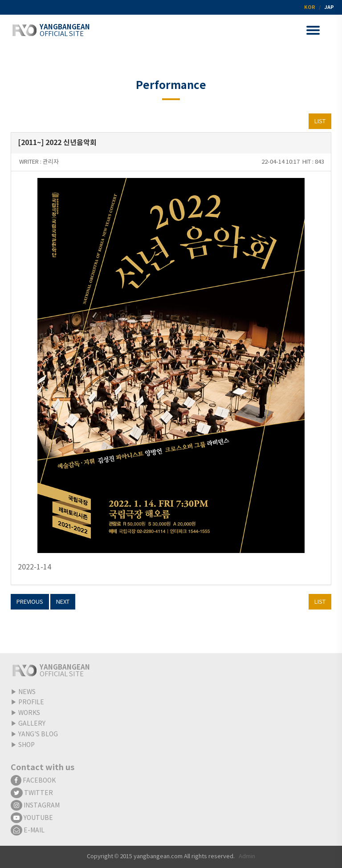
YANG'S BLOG (38, 735)
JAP (329, 7)
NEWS (27, 692)
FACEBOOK (33, 781)
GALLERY (32, 724)
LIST (320, 122)
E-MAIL (28, 831)
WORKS (29, 713)
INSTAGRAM (35, 806)
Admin (247, 857)
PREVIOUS (30, 602)
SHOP (26, 745)
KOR (310, 7)
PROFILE (31, 702)
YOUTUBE (32, 818)
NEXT (63, 602)
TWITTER (32, 793)
